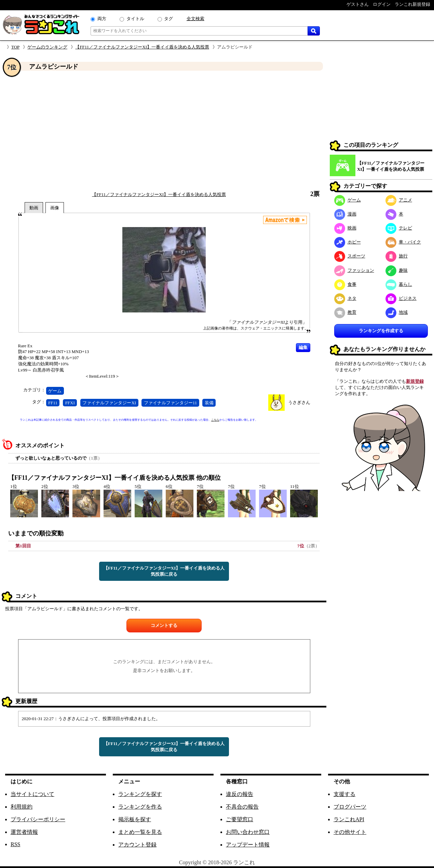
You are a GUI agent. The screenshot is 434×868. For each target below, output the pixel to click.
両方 (102, 19)
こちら (215, 420)
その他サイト (350, 832)
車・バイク (403, 242)
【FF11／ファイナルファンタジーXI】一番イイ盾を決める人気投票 (142, 47)
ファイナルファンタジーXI (109, 403)
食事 (345, 284)
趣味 (397, 270)
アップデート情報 (248, 845)
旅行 (397, 256)
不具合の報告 (242, 807)
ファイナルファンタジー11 (171, 403)
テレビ (399, 228)
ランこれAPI (349, 819)
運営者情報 (24, 832)
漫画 (345, 214)
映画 (345, 228)
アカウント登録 (137, 845)
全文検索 (195, 19)
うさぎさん (299, 402)
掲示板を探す (135, 819)
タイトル (135, 19)
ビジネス (401, 298)
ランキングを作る (140, 807)
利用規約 (22, 807)
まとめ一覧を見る (140, 832)
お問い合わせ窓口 (248, 832)
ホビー (348, 242)
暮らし (399, 284)
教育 (345, 312)
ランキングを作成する (381, 331)
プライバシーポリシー (38, 819)
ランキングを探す (140, 794)
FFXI (70, 403)
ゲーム (55, 391)
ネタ (345, 298)
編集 (303, 347)
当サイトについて (32, 794)
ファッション (354, 270)
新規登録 (415, 381)
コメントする (164, 625)
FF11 (53, 403)
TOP (15, 47)
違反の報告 (240, 794)
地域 (397, 312)
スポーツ (350, 256)
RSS (15, 844)
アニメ (399, 200)
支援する (344, 794)
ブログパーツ (350, 807)
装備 (209, 403)
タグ (168, 19)
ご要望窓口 (240, 819)
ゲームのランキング (47, 47)
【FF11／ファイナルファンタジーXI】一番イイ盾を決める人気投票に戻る (164, 571)
